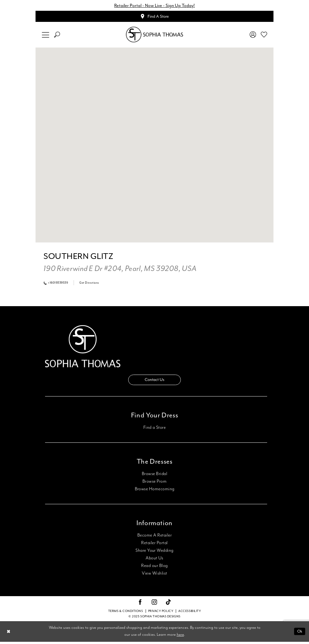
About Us (154, 560)
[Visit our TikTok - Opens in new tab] (169, 605)
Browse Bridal (154, 476)
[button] (46, 36)
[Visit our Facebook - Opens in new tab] (140, 605)
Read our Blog (154, 568)
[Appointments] (154, 17)
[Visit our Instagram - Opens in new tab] (154, 605)
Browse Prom (154, 484)
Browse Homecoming (155, 491)
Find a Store (155, 430)
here (180, 637)
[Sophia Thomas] (154, 36)
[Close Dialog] (9, 634)
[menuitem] (46, 36)
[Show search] (57, 36)
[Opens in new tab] (120, 270)
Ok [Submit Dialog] (299, 634)
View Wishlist (154, 576)
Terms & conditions (126, 614)
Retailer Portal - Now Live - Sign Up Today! (154, 6)
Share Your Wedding (154, 553)
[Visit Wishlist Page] (264, 35)
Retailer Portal (154, 545)
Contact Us (154, 382)
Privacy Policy (161, 614)
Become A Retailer (154, 538)
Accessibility (190, 614)
